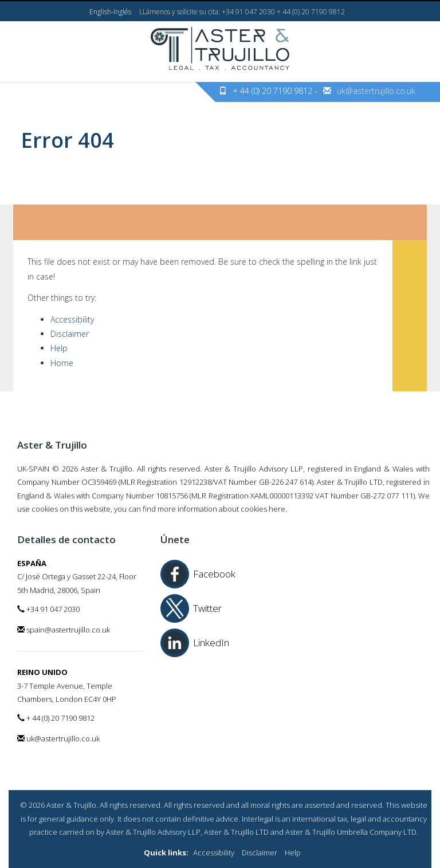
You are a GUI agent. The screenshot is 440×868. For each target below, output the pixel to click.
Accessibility (72, 319)
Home (62, 363)
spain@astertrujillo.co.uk (64, 630)
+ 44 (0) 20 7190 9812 (56, 718)
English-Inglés (110, 12)
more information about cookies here (221, 509)
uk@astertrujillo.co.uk (376, 91)
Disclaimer (70, 334)
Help (59, 348)
